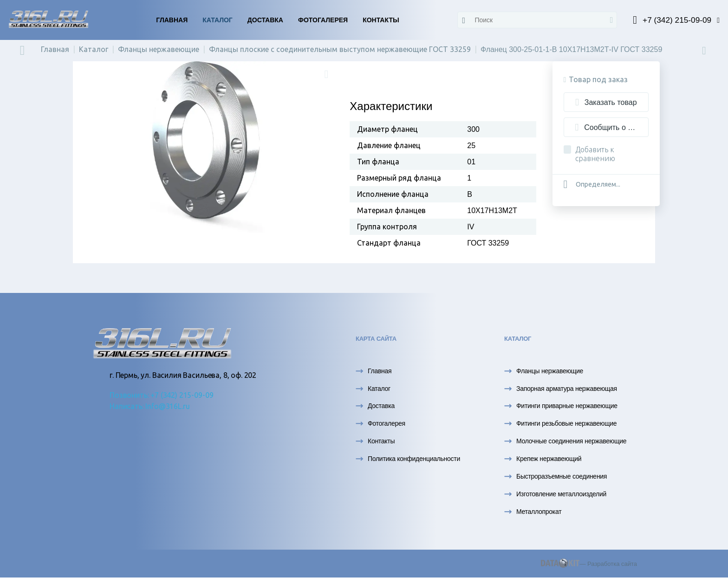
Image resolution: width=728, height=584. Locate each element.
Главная (172, 20)
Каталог (218, 20)
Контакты (381, 20)
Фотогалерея (323, 20)
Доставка (265, 20)
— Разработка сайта (589, 565)
